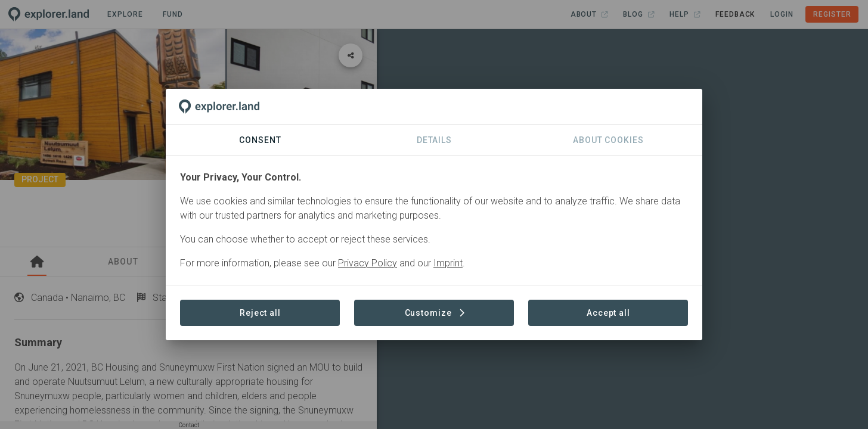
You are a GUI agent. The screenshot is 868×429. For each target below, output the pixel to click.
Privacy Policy (368, 263)
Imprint (448, 263)
